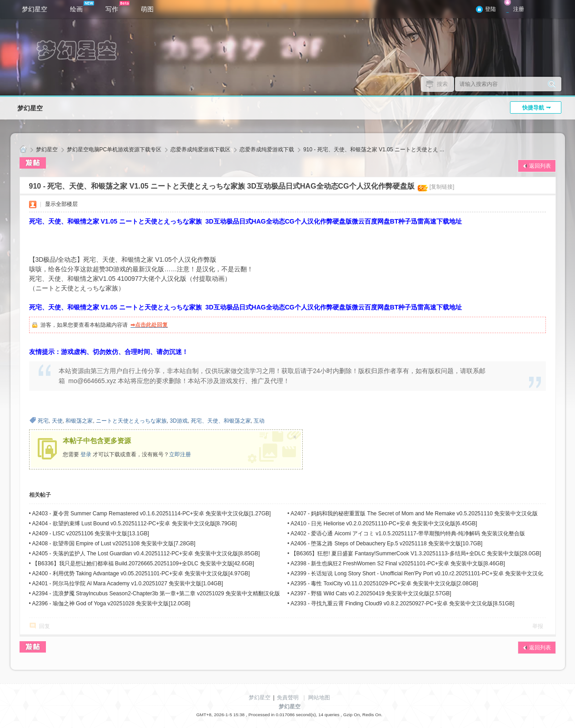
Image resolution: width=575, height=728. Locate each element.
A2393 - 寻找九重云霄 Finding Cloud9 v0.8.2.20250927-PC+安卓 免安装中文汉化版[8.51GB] (402, 603)
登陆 (490, 9)
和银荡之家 (79, 421)
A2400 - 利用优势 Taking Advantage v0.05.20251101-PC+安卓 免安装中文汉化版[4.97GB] (141, 573)
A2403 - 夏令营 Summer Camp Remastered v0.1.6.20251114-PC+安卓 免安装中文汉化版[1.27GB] (151, 514)
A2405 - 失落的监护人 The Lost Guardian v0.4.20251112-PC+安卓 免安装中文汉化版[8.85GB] (146, 553)
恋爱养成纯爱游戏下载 (267, 150)
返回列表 (540, 166)
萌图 (147, 9)
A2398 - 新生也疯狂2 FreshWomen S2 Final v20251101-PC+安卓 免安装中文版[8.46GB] (398, 563)
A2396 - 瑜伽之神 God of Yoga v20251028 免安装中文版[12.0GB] (111, 603)
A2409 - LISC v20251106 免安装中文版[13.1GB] (90, 534)
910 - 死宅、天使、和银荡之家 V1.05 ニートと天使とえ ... (374, 150)
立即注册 (180, 454)
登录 (86, 454)
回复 (45, 626)
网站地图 (319, 698)
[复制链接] (442, 187)
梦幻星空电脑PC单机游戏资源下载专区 (114, 150)
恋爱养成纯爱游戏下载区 (200, 150)
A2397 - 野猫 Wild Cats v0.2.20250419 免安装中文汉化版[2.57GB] (371, 593)
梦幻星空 (35, 9)
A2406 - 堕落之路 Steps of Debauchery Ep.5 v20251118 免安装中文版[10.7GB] (386, 544)
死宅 (43, 421)
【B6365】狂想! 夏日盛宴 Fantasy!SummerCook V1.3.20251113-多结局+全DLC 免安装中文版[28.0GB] (416, 553)
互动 (259, 421)
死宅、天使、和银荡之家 (221, 421)
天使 (57, 421)
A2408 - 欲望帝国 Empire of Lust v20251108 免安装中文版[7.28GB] (113, 544)
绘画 (82, 7)
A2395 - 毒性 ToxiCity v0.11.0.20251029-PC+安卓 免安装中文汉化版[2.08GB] (384, 583)
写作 (117, 7)
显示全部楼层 (61, 204)
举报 (538, 626)
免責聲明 (288, 698)
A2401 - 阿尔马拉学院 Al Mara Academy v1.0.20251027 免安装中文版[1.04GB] (127, 583)
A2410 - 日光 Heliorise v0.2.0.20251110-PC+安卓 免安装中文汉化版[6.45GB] (384, 524)
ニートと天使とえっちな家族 (131, 421)
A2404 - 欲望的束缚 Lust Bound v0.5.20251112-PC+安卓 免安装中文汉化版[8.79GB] (134, 524)
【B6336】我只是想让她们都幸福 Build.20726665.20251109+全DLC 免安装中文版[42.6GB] (143, 563)
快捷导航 (533, 108)
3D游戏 (179, 421)
